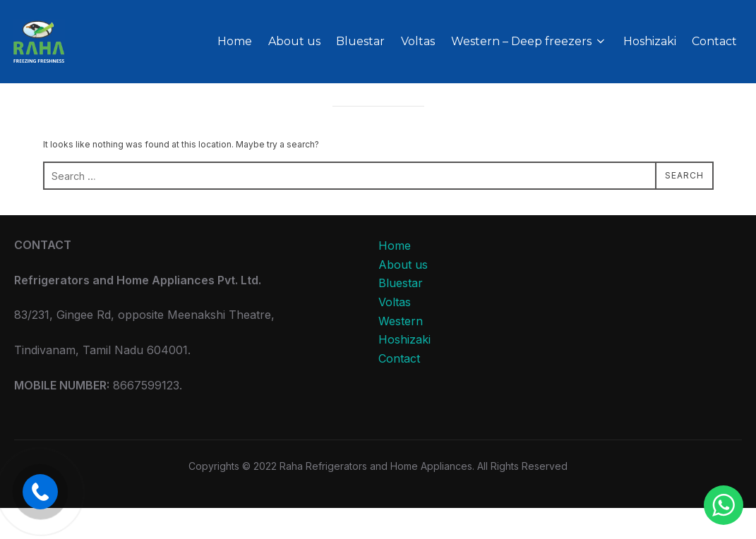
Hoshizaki (650, 41)
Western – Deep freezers (530, 41)
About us (295, 41)
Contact (715, 41)
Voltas (419, 41)
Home (236, 41)
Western (401, 352)
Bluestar (362, 41)
